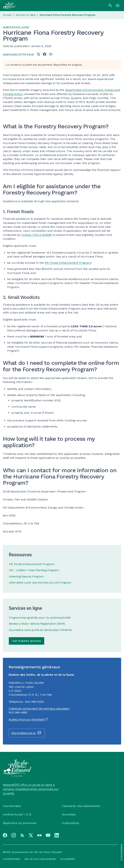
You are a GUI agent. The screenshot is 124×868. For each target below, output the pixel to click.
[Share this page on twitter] (39, 54)
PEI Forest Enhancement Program (68, 263)
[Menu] (118, 6)
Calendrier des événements (81, 806)
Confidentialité (11, 859)
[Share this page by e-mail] (51, 54)
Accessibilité (67, 859)
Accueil (7, 15)
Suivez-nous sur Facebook (27, 719)
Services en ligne (26, 15)
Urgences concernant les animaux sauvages (39, 708)
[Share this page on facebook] (45, 54)
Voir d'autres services (27, 641)
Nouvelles (69, 814)
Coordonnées (12, 806)
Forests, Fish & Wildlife (37, 235)
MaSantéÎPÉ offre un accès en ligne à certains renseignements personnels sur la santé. (31, 789)
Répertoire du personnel (20, 823)
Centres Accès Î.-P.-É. (17, 814)
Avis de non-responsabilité (40, 859)
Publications (71, 823)
